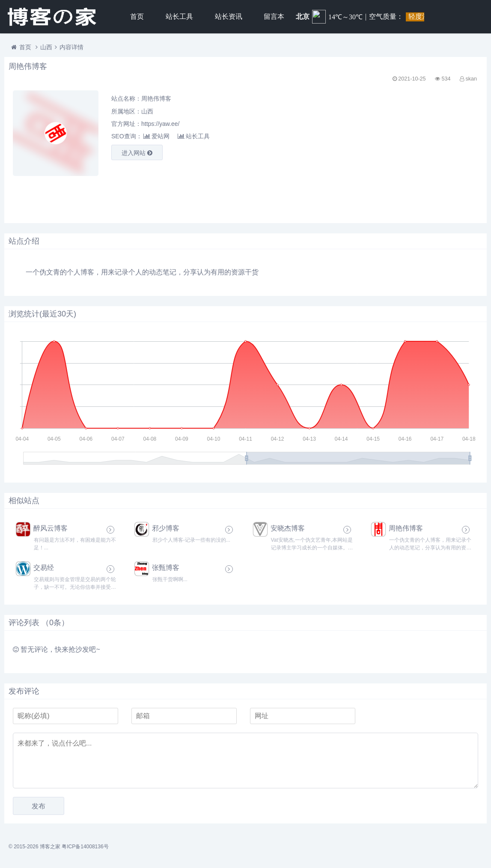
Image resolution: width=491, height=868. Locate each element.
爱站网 (156, 136)
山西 (46, 47)
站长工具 (179, 16)
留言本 (274, 16)
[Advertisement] (410, 150)
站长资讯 (229, 16)
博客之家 (50, 847)
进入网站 (137, 153)
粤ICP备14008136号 (85, 847)
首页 (137, 16)
